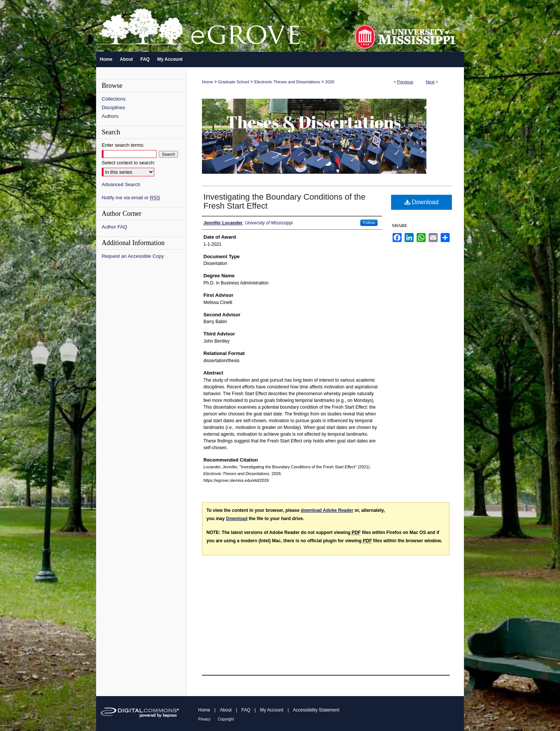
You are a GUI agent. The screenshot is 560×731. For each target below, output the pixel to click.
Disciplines (113, 108)
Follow (369, 223)
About (226, 710)
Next (430, 82)
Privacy (204, 719)
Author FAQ (114, 227)
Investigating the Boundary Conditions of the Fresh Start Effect (285, 201)
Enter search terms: (123, 145)
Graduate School (234, 82)
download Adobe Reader (327, 510)
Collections (114, 99)
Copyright (226, 719)
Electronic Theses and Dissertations (287, 82)
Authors (110, 116)
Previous (405, 82)
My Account (272, 710)
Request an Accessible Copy (133, 256)
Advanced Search (121, 184)
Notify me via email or (131, 198)
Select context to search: (128, 163)
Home (207, 82)
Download (422, 202)
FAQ (246, 710)
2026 (330, 82)
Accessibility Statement (316, 710)
